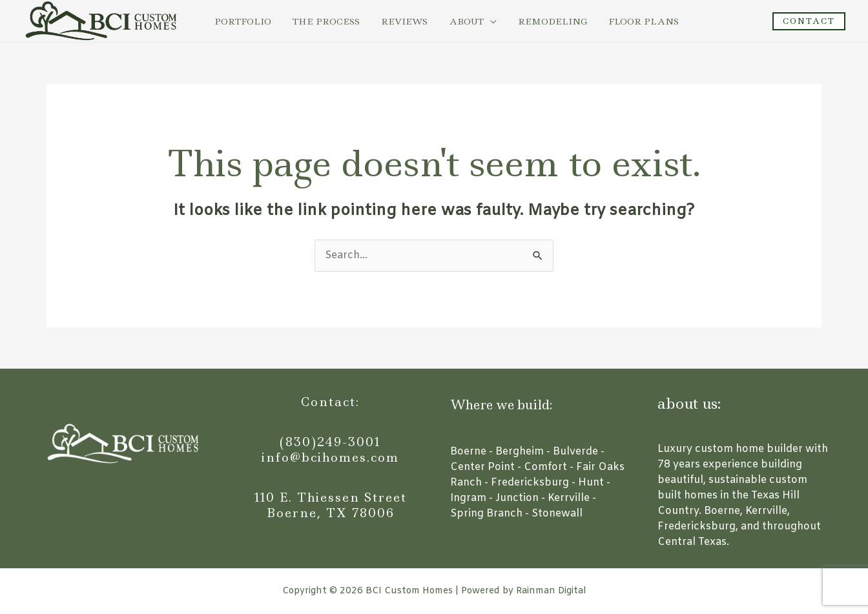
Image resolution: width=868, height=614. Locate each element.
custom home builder (749, 449)
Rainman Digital (551, 591)
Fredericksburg (530, 483)
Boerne (468, 452)
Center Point (482, 467)
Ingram (468, 498)
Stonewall (557, 514)
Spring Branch (486, 514)
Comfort (545, 467)
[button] (809, 21)
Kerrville (569, 498)
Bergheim (520, 452)
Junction (517, 498)
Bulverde (575, 452)
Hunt (591, 483)
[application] (475, 21)
